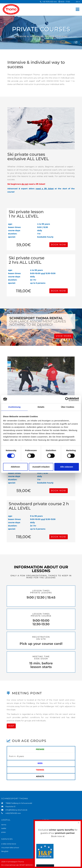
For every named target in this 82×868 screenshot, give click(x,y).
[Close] (79, 823)
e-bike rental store (9, 844)
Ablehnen (15, 467)
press (3, 832)
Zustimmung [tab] (14, 407)
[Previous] (10, 128)
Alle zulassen (67, 467)
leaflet (4, 828)
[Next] (72, 128)
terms (4, 825)
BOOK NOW (59, 245)
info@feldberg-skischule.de (16, 810)
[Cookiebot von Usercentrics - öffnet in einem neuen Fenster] (67, 399)
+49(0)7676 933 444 (12, 813)
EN (78, 2)
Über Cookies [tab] (68, 407)
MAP (11, 726)
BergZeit (5, 851)
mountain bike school (10, 848)
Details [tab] (41, 407)
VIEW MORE (64, 336)
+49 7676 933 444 (49, 2)
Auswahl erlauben (41, 467)
